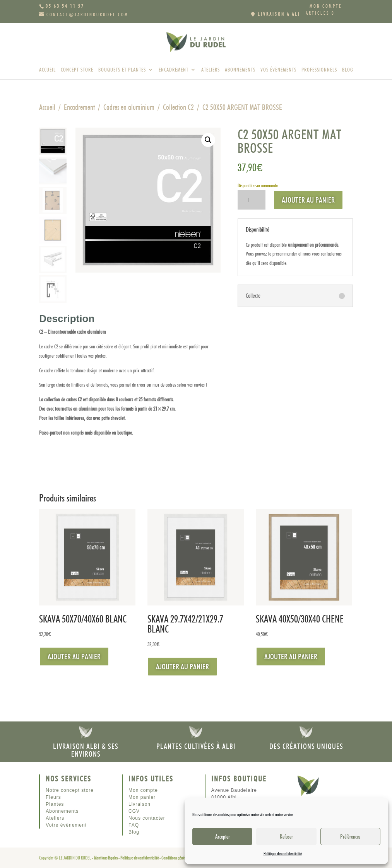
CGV (134, 811)
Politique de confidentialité (283, 854)
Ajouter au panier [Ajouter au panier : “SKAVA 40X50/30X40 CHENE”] (291, 657)
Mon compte (326, 6)
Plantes (55, 804)
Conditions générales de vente (183, 858)
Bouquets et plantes (122, 70)
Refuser (286, 837)
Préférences (350, 837)
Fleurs (53, 797)
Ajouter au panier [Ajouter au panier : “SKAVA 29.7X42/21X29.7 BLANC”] (182, 667)
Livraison (140, 804)
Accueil (47, 70)
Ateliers (211, 70)
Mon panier (142, 797)
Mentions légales (106, 858)
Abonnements (240, 70)
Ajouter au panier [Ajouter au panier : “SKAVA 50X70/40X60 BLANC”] (74, 657)
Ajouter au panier (308, 200)
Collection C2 (178, 107)
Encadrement (174, 70)
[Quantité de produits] (252, 200)
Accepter (223, 837)
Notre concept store (70, 790)
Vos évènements (278, 70)
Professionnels (319, 70)
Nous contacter (147, 818)
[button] (208, 140)
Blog (348, 70)
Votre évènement (66, 825)
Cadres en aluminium (129, 107)
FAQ (134, 825)
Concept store (77, 70)
